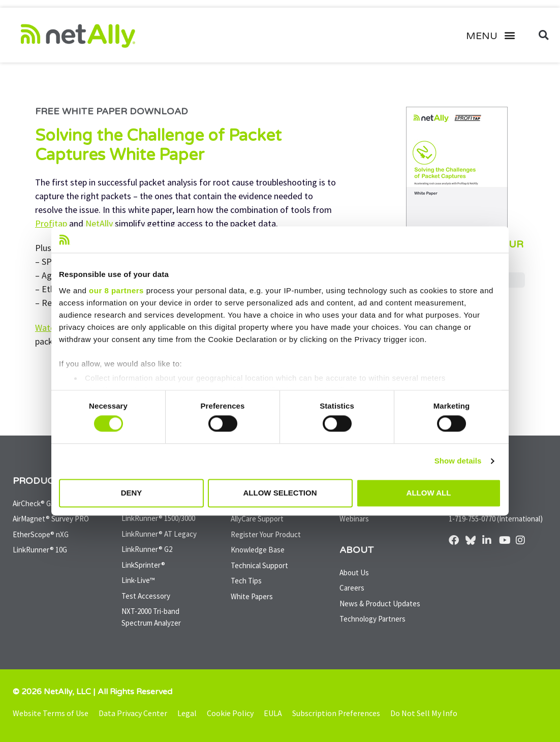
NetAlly (98, 223)
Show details (458, 461)
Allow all (429, 493)
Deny (132, 493)
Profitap (51, 223)
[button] (494, 35)
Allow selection (280, 493)
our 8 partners (116, 290)
